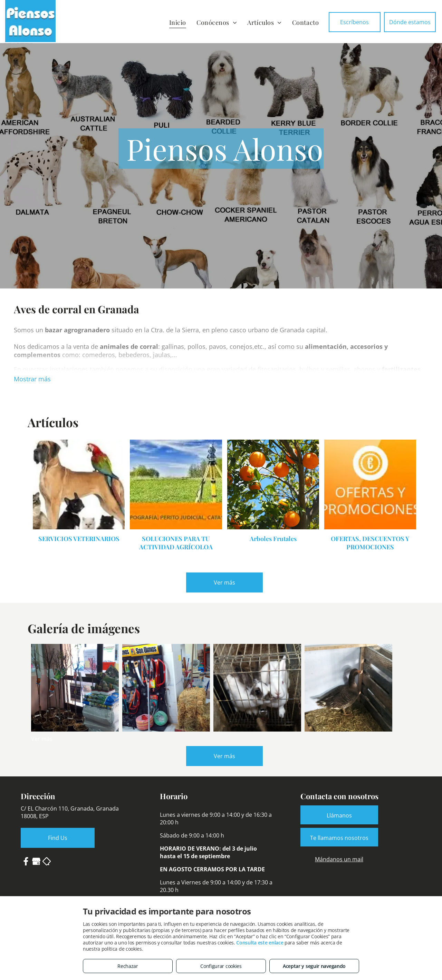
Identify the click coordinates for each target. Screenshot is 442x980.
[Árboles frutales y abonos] (75, 688)
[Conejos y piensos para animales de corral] (257, 688)
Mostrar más (32, 379)
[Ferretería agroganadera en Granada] (166, 688)
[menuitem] (178, 22)
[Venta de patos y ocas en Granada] (348, 688)
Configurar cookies (221, 966)
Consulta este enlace (260, 943)
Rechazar (128, 966)
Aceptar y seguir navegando (314, 966)
